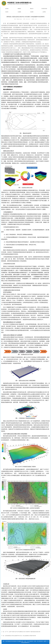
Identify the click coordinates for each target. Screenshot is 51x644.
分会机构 (32, 12)
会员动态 (7, 9)
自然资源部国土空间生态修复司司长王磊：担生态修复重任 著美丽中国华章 (20, 636)
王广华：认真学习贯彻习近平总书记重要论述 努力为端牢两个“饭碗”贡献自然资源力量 (23, 632)
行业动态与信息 (44, 9)
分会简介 (7, 12)
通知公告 (32, 9)
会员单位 (44, 12)
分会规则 (19, 12)
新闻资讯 (19, 9)
